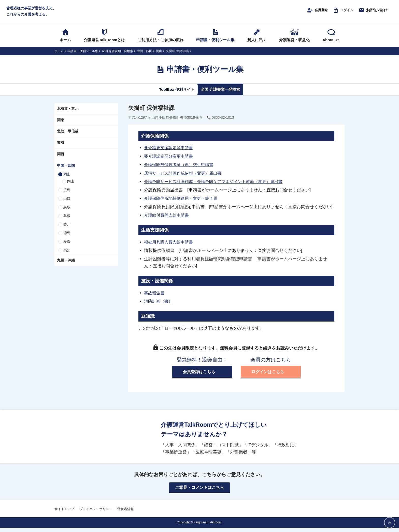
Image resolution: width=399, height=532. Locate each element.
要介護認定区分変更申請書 (170, 160)
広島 (67, 194)
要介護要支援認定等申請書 (170, 152)
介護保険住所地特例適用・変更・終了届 (183, 202)
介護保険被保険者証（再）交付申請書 (181, 169)
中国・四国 (66, 170)
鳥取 (67, 211)
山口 (67, 203)
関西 (61, 158)
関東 (61, 124)
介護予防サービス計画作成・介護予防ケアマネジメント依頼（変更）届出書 (218, 185)
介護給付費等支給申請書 (168, 219)
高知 (67, 254)
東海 (61, 147)
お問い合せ (373, 12)
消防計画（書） (159, 305)
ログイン (341, 12)
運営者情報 (126, 514)
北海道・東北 (68, 113)
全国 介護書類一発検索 (224, 93)
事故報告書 (155, 297)
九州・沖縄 (66, 264)
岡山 (67, 178)
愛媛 (67, 246)
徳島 (67, 237)
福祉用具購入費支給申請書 (170, 246)
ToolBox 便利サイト (172, 93)
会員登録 (311, 12)
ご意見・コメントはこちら (199, 492)
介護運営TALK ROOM (200, 13)
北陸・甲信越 (68, 135)
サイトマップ (64, 514)
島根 (67, 220)
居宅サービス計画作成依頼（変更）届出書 (185, 177)
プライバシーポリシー (96, 514)
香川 (67, 228)
